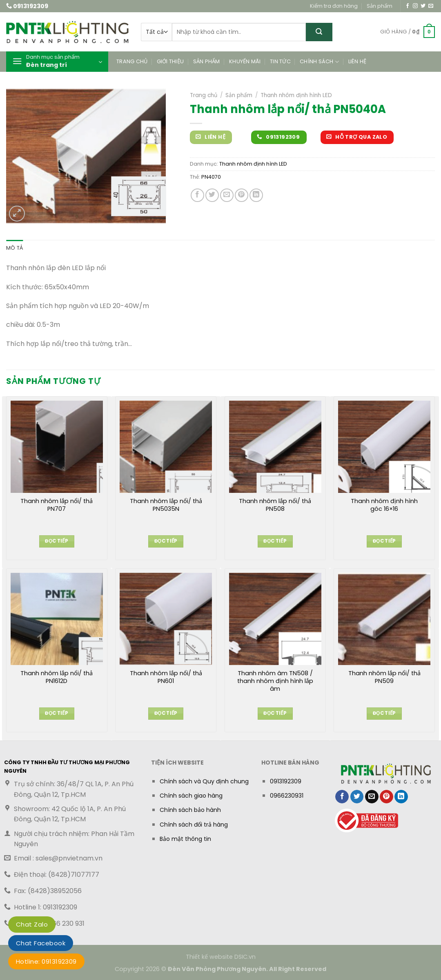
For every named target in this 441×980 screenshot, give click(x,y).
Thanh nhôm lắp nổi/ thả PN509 (384, 677)
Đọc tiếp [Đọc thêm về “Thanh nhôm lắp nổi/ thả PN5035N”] (166, 541)
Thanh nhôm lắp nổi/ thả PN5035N (166, 505)
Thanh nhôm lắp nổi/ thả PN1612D (57, 677)
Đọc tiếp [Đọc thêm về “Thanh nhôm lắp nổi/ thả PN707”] (57, 541)
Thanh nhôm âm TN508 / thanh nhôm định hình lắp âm (275, 681)
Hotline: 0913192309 (46, 961)
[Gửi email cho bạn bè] (227, 195)
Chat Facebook (41, 943)
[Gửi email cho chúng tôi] (431, 6)
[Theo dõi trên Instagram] (415, 6)
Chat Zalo (32, 924)
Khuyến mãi (245, 61)
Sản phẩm (380, 6)
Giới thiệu (170, 61)
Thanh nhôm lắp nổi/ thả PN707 (57, 505)
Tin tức (280, 61)
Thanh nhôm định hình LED (296, 95)
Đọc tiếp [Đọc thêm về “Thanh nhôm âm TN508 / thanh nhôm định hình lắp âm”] (275, 713)
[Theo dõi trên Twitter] (423, 6)
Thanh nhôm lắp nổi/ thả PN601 (166, 677)
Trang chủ (132, 61)
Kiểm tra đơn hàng (334, 6)
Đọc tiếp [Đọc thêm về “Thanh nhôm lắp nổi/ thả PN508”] (275, 541)
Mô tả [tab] (14, 248)
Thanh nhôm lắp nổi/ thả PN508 (275, 505)
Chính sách (319, 62)
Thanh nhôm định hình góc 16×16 (384, 505)
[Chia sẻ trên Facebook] (197, 195)
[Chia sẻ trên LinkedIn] (256, 195)
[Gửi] (319, 32)
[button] (408, 32)
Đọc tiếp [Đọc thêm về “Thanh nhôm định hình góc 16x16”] (384, 541)
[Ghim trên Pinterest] (242, 195)
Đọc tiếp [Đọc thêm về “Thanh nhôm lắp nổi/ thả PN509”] (384, 713)
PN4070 (211, 177)
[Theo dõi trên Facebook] (408, 6)
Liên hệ (357, 61)
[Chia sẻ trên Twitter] (212, 195)
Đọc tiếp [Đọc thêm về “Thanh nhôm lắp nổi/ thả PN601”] (166, 713)
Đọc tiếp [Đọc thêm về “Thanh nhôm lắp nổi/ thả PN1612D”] (57, 713)
